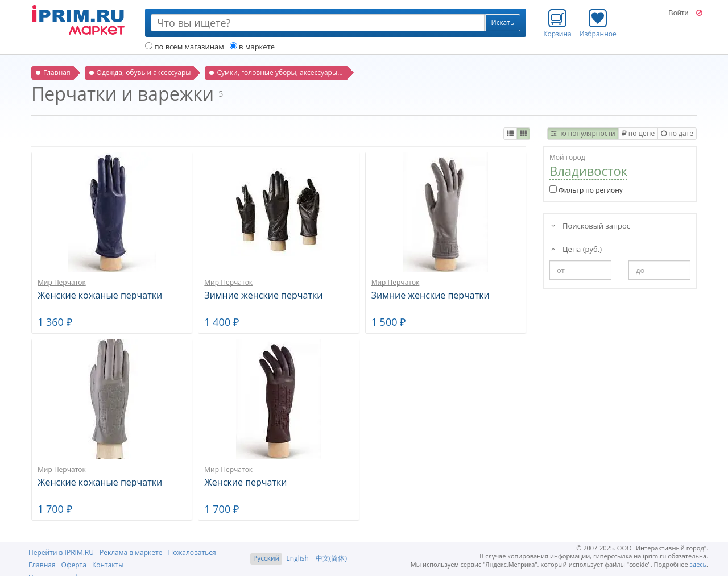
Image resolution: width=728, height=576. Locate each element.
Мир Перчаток (62, 282)
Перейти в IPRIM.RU (61, 552)
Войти (678, 13)
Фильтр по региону (586, 190)
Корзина (557, 23)
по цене (638, 133)
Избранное (598, 23)
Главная (42, 565)
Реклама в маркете (131, 552)
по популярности (583, 133)
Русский (266, 558)
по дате (677, 133)
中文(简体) (331, 558)
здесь (698, 564)
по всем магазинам (185, 47)
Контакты (108, 565)
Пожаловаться (192, 552)
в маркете (252, 47)
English (297, 558)
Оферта (74, 565)
